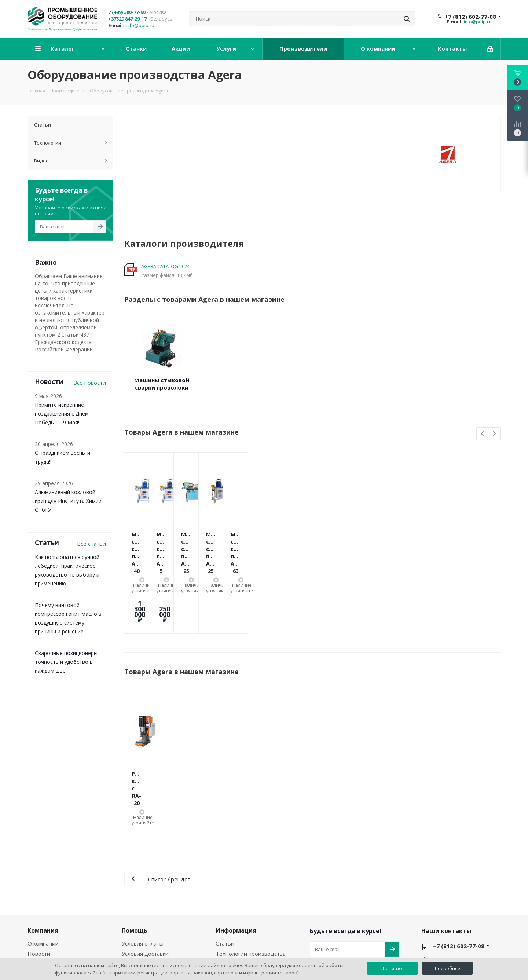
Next (494, 434)
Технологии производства (251, 864)
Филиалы (40, 884)
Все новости (90, 383)
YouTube (335, 900)
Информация (236, 841)
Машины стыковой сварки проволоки (162, 384)
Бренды (226, 874)
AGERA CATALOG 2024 (165, 266)
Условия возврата (145, 874)
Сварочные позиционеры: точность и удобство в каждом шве (67, 662)
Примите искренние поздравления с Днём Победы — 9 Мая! (62, 414)
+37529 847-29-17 (127, 19)
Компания (43, 841)
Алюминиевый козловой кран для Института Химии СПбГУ (68, 501)
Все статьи (91, 544)
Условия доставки (145, 864)
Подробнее (448, 968)
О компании (43, 853)
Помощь (135, 841)
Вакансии (40, 874)
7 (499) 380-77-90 (127, 12)
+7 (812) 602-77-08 (470, 17)
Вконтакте (317, 900)
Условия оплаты (143, 853)
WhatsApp (354, 900)
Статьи (225, 853)
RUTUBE (372, 900)
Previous (483, 434)
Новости (39, 864)
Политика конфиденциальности (151, 888)
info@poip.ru (140, 25)
